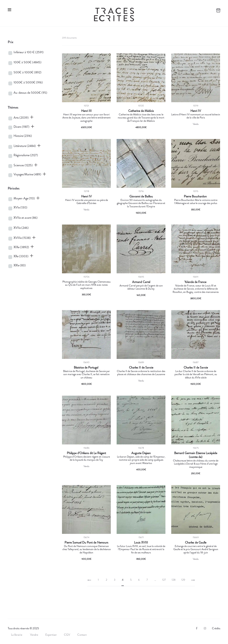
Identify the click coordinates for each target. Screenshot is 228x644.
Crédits (216, 628)
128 (174, 580)
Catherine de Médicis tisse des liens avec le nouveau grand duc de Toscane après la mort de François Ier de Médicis (141, 118)
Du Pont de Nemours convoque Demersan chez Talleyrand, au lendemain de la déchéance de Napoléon (86, 549)
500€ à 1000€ (28, 72)
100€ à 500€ (28, 62)
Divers (22, 127)
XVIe (20, 207)
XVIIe (21, 228)
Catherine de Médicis (141, 111)
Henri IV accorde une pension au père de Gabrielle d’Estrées (86, 202)
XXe (21, 256)
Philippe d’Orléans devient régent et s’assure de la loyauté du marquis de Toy (86, 458)
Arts (21, 118)
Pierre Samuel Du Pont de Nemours (86, 543)
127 (164, 580)
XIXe (21, 247)
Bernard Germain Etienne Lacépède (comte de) (196, 455)
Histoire (23, 136)
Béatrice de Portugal (86, 368)
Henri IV (196, 111)
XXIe (20, 265)
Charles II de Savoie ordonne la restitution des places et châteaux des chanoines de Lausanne (141, 373)
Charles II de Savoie (141, 368)
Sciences (23, 165)
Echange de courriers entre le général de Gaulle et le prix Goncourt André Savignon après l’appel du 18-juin (196, 549)
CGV (67, 635)
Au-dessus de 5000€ (30, 93)
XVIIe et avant (26, 218)
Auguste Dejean (141, 453)
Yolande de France (196, 282)
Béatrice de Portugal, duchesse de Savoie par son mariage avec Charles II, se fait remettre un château (86, 374)
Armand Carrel (141, 282)
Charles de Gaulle (196, 543)
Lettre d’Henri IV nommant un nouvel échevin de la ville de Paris (196, 116)
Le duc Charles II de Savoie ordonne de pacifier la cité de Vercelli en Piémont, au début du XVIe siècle (196, 374)
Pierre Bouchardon (196, 196)
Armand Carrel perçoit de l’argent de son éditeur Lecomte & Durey (141, 287)
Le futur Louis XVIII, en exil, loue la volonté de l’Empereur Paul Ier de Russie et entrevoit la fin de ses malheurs (141, 549)
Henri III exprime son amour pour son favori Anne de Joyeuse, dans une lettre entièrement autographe (86, 118)
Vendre (34, 635)
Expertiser (51, 635)
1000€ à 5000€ (28, 82)
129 (183, 580)
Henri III (86, 111)
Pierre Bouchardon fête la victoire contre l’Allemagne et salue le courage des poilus (196, 202)
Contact (82, 635)
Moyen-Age (24, 198)
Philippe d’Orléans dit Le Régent (86, 453)
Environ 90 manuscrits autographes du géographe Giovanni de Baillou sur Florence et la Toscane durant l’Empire (141, 203)
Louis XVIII (141, 543)
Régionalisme (26, 155)
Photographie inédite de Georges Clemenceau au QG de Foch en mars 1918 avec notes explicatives (86, 285)
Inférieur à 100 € (29, 52)
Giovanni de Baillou (141, 196)
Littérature (25, 146)
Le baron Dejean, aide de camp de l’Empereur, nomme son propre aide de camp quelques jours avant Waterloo (141, 460)
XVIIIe (22, 238)
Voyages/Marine (27, 174)
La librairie (17, 635)
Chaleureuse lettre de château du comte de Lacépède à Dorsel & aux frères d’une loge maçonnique (196, 464)
